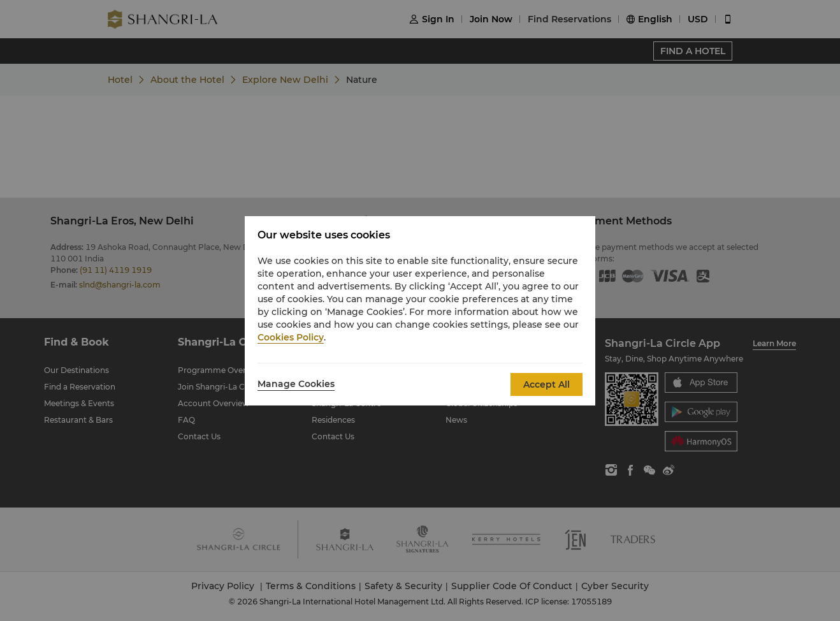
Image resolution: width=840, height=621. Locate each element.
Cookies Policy (291, 337)
